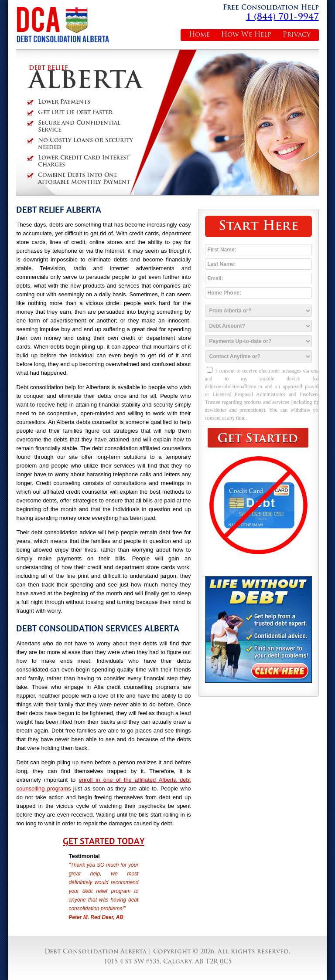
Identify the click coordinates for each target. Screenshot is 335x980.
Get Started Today (104, 841)
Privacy (297, 35)
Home (199, 35)
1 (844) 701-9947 (282, 17)
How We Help (246, 35)
